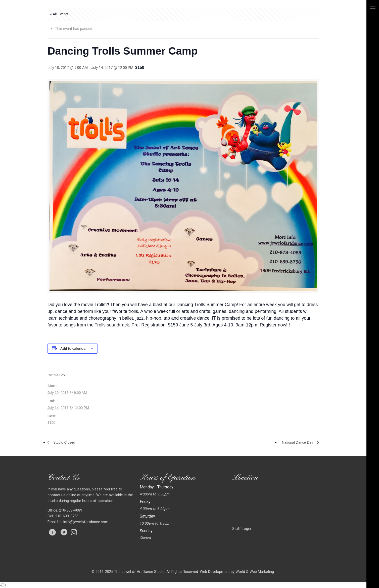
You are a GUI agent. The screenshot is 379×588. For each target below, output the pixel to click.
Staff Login (242, 529)
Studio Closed (64, 442)
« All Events (59, 14)
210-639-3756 (66, 516)
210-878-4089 (70, 510)
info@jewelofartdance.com (86, 522)
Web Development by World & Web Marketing (237, 572)
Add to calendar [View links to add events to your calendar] (74, 349)
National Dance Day (298, 442)
